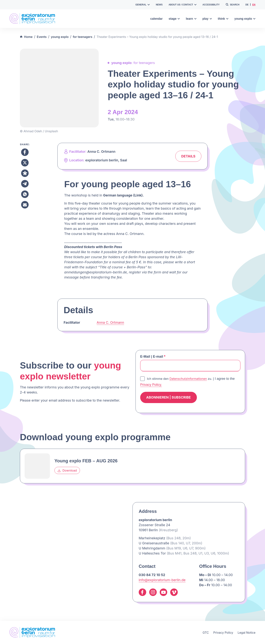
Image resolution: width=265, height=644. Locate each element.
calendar (157, 19)
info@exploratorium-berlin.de (162, 580)
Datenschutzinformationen (188, 379)
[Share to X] (25, 163)
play (207, 19)
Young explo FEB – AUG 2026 (86, 461)
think (223, 19)
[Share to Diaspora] (25, 173)
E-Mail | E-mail (153, 357)
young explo (245, 19)
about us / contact (182, 5)
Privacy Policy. (151, 385)
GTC (206, 633)
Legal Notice (247, 633)
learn (191, 19)
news (159, 5)
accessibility (211, 5)
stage (174, 19)
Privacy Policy (223, 633)
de (247, 5)
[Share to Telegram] (25, 184)
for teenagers (83, 37)
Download (67, 470)
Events (42, 37)
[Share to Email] (25, 205)
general (143, 5)
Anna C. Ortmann (110, 322)
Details (188, 156)
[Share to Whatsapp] (25, 194)
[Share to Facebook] (25, 152)
